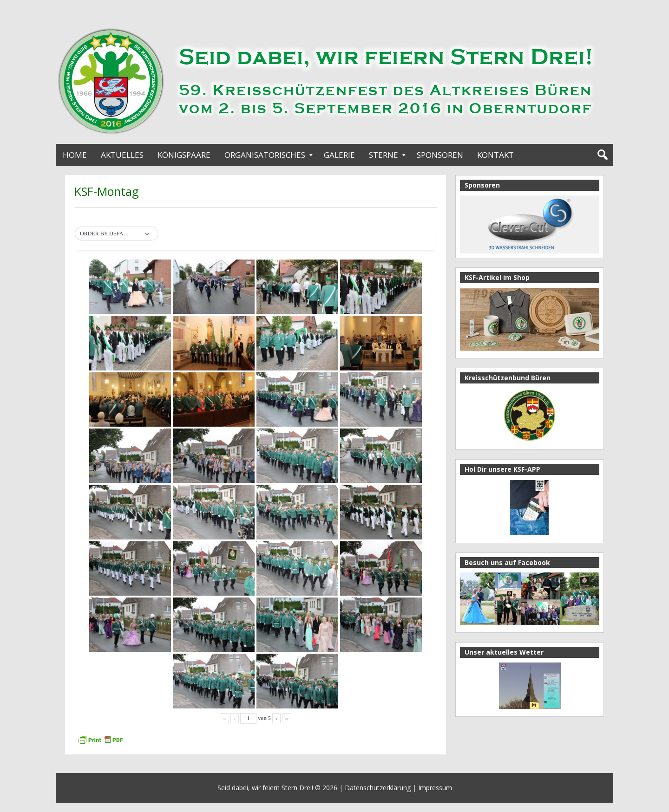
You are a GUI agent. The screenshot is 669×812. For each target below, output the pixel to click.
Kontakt (495, 155)
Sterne (384, 155)
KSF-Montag (107, 191)
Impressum (435, 788)
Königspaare (184, 155)
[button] (117, 234)
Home (75, 155)
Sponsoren (440, 155)
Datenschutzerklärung (378, 788)
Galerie (339, 155)
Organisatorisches (265, 155)
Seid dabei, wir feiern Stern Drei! (265, 788)
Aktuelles (122, 155)
